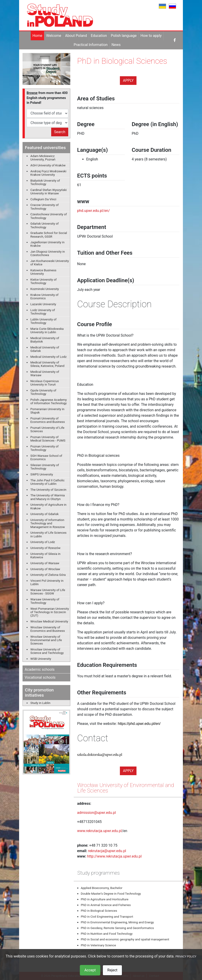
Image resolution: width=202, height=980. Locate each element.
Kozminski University (45, 289)
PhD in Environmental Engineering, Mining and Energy (117, 922)
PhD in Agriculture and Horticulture (105, 899)
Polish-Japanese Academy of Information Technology (49, 401)
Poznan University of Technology (45, 448)
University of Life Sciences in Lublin (49, 534)
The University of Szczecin (48, 490)
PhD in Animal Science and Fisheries (106, 905)
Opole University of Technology (43, 392)
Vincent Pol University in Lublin (47, 582)
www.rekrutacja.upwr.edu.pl (99, 831)
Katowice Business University (43, 272)
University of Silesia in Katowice (45, 555)
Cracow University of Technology (45, 207)
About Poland (76, 36)
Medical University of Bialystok (45, 340)
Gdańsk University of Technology (45, 225)
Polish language (124, 36)
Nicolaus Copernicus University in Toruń (45, 383)
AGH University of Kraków (48, 165)
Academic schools (40, 669)
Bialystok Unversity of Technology (45, 182)
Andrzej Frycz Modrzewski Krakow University (48, 173)
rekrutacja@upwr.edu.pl (107, 851)
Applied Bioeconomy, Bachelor (102, 888)
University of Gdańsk (45, 514)
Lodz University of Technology (43, 312)
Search (60, 132)
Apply (128, 80)
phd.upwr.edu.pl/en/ (93, 211)
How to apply (151, 36)
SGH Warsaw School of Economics (46, 457)
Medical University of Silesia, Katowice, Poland (48, 364)
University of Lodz (43, 542)
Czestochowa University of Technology (49, 216)
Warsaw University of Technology (45, 601)
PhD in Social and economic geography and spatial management (125, 939)
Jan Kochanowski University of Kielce (50, 263)
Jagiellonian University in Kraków (48, 244)
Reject (112, 970)
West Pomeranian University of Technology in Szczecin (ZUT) (50, 612)
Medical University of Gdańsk (45, 349)
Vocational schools (40, 677)
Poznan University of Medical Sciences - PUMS (48, 439)
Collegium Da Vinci (43, 199)
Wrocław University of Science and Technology (47, 651)
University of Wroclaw (45, 569)
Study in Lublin (40, 703)
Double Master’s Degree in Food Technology (111, 894)
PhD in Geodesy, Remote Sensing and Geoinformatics (117, 928)
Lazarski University (43, 304)
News (116, 45)
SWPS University (42, 474)
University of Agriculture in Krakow (49, 506)
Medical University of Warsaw (45, 373)
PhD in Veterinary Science (98, 945)
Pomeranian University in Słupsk (48, 411)
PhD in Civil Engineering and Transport (107, 917)
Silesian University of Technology (45, 467)
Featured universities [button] (45, 148)
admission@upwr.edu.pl (96, 813)
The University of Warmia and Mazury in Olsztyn (48, 497)
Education (99, 36)
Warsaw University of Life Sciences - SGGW (48, 592)
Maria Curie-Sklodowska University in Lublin (47, 330)
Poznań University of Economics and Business (48, 420)
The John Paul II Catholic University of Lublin (48, 482)
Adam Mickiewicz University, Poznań (43, 158)
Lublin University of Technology (44, 321)
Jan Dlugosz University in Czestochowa (48, 253)
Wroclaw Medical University (49, 621)
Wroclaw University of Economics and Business (48, 629)
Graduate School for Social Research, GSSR (49, 235)
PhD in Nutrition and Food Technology (107, 934)
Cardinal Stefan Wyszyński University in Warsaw (49, 192)
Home (37, 36)
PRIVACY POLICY (186, 957)
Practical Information (91, 45)
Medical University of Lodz (49, 357)
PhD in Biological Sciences (99, 911)
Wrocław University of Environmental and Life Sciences (46, 640)
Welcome (54, 36)
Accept (90, 970)
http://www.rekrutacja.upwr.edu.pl (114, 856)
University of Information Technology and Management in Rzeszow (48, 523)
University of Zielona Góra (48, 575)
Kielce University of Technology (44, 281)
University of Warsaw (45, 563)
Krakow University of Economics (45, 296)
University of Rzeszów (45, 548)
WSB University (41, 659)
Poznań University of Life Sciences (47, 429)
